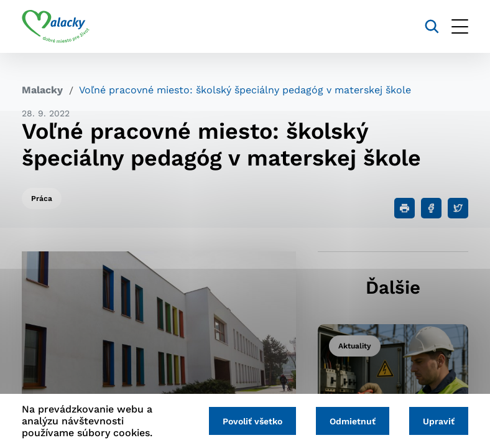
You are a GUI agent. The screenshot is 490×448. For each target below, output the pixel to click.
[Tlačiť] (404, 208)
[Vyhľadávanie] (432, 26)
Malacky (42, 90)
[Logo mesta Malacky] (56, 27)
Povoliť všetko (252, 421)
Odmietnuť (353, 421)
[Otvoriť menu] (460, 26)
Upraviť (439, 421)
